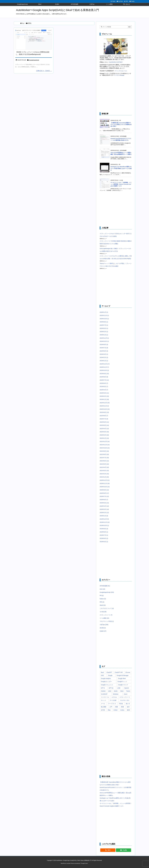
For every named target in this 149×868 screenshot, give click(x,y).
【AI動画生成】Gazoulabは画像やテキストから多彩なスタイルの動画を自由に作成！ (121, 124)
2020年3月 (104, 509)
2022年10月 (105, 409)
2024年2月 (104, 357)
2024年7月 (104, 348)
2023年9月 (104, 374)
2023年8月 (104, 377)
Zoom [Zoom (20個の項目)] (126, 694)
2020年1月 (104, 516)
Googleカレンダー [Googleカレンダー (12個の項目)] (106, 682)
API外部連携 (105, 586)
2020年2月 (104, 513)
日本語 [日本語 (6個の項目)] (115, 710)
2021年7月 (104, 458)
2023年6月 (104, 383)
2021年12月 (105, 441)
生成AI (103, 631)
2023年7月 (104, 380)
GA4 (102, 589)
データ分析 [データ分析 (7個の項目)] (113, 700)
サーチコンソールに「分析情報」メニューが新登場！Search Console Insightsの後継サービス (121, 184)
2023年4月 (104, 390)
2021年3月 (104, 471)
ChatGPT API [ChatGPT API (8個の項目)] (119, 672)
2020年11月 (105, 483)
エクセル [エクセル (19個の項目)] (114, 697)
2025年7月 (104, 325)
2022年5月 (104, 425)
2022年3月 (104, 432)
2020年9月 (104, 490)
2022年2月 (104, 435)
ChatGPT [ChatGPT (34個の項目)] (109, 672)
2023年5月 (104, 387)
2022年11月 (104, 406)
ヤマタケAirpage (119, 75)
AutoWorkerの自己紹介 (116, 62)
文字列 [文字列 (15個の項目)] (103, 710)
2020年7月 (104, 496)
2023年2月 (104, 396)
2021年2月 (104, 474)
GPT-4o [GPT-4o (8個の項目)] (111, 688)
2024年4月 (104, 354)
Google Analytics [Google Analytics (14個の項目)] (106, 678)
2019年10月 (104, 525)
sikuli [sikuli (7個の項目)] (110, 691)
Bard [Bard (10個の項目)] (102, 672)
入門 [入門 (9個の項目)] (111, 707)
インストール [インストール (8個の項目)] (105, 697)
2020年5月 (104, 503)
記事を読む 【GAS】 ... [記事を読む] (44, 71)
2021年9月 (104, 451)
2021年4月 (104, 467)
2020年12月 (105, 480)
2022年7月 (104, 419)
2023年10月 (104, 370)
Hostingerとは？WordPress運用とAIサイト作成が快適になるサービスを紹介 (121, 168)
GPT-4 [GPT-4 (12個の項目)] (103, 688)
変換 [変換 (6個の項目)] (122, 707)
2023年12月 (105, 364)
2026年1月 (104, 312)
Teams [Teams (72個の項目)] (128, 691)
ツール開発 (104, 618)
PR (102, 596)
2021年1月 (104, 477)
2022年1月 (104, 438)
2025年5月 (104, 328)
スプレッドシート (106, 615)
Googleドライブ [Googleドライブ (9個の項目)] (123, 685)
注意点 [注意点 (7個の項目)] (122, 710)
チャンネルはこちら (121, 71)
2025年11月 (104, 315)
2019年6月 (104, 538)
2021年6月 (104, 461)
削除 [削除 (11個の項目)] (117, 707)
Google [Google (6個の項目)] (110, 675)
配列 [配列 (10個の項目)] (129, 710)
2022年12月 (105, 403)
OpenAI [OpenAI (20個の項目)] (127, 688)
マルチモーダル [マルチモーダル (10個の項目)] (125, 700)
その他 (103, 612)
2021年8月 (104, 454)
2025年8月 (104, 322)
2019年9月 (104, 529)
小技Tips (104, 625)
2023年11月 (104, 367)
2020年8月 (104, 493)
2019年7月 (104, 535)
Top (23, 23)
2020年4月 (104, 506)
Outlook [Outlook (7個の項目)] (103, 691)
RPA (102, 602)
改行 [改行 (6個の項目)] (128, 707)
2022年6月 (104, 422)
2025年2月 (104, 332)
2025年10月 (104, 319)
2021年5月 (104, 464)
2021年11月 (105, 445)
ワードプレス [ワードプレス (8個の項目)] (112, 704)
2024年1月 (104, 361)
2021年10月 (105, 448)
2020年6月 (104, 500)
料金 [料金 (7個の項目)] (109, 710)
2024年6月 (104, 351)
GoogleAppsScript (34, 60)
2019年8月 (104, 532)
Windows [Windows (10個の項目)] (116, 694)
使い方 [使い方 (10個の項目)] (128, 704)
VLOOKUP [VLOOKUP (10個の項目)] (104, 694)
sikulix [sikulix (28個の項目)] (116, 691)
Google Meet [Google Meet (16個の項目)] (122, 678)
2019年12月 (104, 519)
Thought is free (84, 863)
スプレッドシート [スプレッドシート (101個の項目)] (125, 697)
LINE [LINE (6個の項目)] (119, 688)
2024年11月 (104, 338)
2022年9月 (104, 412)
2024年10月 (104, 341)
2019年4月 (104, 542)
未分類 (103, 628)
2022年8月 (104, 416)
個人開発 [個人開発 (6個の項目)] (104, 707)
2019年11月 (105, 522)
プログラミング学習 (107, 621)
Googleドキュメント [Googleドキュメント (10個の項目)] (107, 685)
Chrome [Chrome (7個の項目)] (128, 672)
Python (103, 599)
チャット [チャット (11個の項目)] (104, 700)
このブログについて (107, 608)
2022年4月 (104, 429)
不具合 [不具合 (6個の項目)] (121, 704)
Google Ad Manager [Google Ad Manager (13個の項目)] (123, 675)
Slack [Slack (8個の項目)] (122, 691)
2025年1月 (104, 335)
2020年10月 (105, 487)
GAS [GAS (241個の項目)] (102, 675)
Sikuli (103, 605)
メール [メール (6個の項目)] (103, 704)
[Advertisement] (116, 94)
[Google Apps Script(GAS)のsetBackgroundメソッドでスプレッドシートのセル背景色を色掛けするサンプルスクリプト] (34, 39)
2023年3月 (104, 393)
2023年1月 (104, 399)
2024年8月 (104, 345)
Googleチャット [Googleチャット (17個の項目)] (122, 682)
